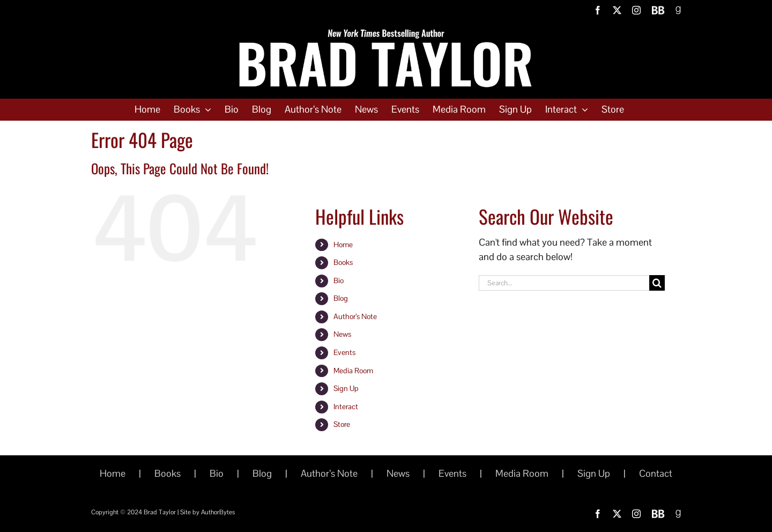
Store (342, 424)
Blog (341, 298)
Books (343, 262)
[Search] (657, 283)
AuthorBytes (218, 512)
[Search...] (564, 283)
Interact (346, 407)
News (342, 334)
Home (343, 245)
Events (344, 352)
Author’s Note (355, 316)
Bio (339, 280)
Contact (656, 473)
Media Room (353, 371)
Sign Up (346, 388)
